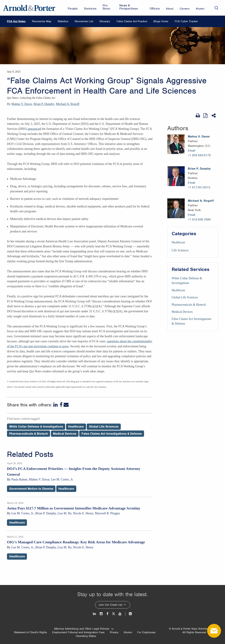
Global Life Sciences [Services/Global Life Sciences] (185, 297)
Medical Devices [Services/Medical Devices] (182, 312)
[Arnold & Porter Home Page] (29, 8)
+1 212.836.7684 (199, 219)
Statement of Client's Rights (30, 632)
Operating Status (86, 636)
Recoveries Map (42, 21)
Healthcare (178, 242)
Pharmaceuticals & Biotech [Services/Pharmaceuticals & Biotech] (189, 305)
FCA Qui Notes (16, 21)
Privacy (114, 632)
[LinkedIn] (56, 405)
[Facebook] (61, 405)
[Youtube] (120, 614)
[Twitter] (113, 614)
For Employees (146, 632)
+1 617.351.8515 (199, 187)
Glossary (105, 21)
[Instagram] (101, 614)
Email (191, 150)
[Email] (66, 405)
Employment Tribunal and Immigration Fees (78, 632)
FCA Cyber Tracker (186, 21)
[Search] (216, 8)
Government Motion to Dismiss (31, 489)
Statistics (63, 21)
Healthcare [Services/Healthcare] (178, 290)
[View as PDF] (206, 116)
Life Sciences (180, 250)
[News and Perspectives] (129, 614)
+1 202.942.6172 (199, 155)
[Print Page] (198, 116)
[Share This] (214, 116)
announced (34, 129)
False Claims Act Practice (132, 21)
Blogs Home (161, 21)
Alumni (128, 632)
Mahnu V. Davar (22, 104)
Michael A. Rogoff (68, 104)
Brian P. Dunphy (44, 104)
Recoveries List (84, 21)
